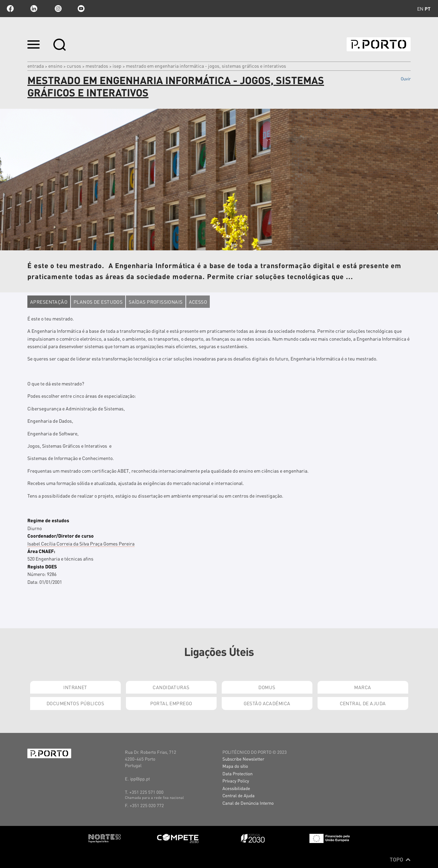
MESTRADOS (97, 66)
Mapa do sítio (235, 766)
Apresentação (49, 302)
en (420, 9)
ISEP (117, 66)
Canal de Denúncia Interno (248, 803)
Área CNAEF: (41, 551)
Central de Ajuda (363, 703)
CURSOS (74, 66)
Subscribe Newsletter (243, 759)
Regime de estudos (48, 520)
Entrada (36, 66)
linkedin (34, 9)
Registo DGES (42, 566)
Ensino (55, 66)
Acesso (198, 302)
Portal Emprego (171, 703)
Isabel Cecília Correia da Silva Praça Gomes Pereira (81, 543)
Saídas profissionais (156, 302)
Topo (400, 859)
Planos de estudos (98, 302)
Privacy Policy (236, 781)
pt (428, 9)
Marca (363, 687)
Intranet (75, 687)
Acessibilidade (236, 788)
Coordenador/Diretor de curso (61, 536)
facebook (10, 9)
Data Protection (237, 773)
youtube (81, 9)
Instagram (57, 9)
